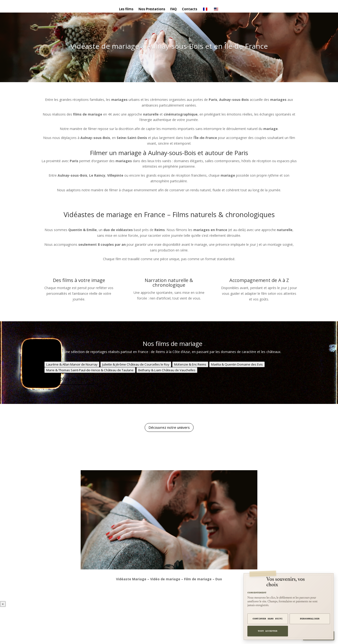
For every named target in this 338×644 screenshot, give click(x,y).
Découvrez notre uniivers (169, 427)
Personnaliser (310, 619)
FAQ (174, 9)
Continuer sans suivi (268, 619)
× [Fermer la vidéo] (3, 604)
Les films (126, 9)
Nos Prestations (152, 9)
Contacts (190, 9)
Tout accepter (268, 631)
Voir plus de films (69, 379)
